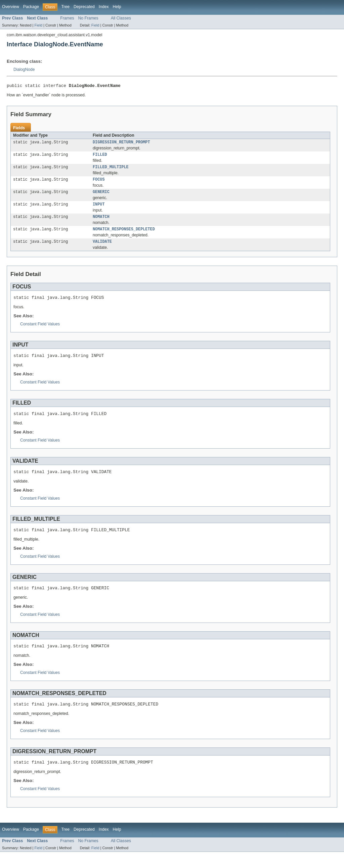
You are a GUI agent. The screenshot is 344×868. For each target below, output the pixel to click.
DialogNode (24, 70)
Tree (65, 7)
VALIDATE (102, 248)
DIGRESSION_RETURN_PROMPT (121, 144)
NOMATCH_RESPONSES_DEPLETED (124, 235)
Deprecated (84, 7)
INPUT (99, 209)
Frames (67, 18)
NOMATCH (101, 222)
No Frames (88, 18)
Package (31, 7)
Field (38, 25)
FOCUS (99, 183)
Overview (11, 7)
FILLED (100, 157)
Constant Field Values (40, 332)
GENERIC (101, 196)
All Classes (121, 18)
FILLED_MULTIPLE (111, 170)
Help (117, 7)
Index (104, 7)
